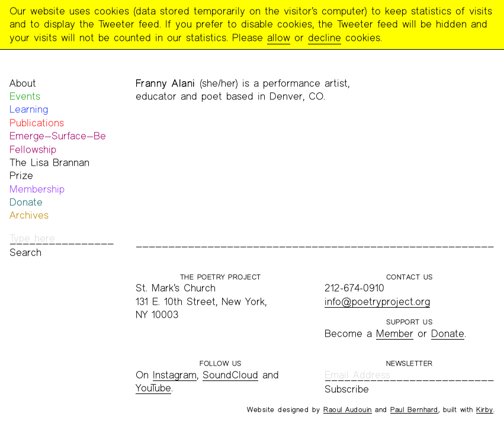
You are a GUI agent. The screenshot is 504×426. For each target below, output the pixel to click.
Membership (37, 189)
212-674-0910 (354, 288)
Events (25, 96)
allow (279, 38)
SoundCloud (230, 375)
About (23, 83)
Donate (26, 202)
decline (325, 38)
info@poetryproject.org (377, 301)
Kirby (485, 409)
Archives (29, 215)
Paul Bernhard (414, 409)
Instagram (175, 375)
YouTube (153, 388)
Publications (37, 123)
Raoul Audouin (348, 409)
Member (395, 333)
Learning (29, 109)
